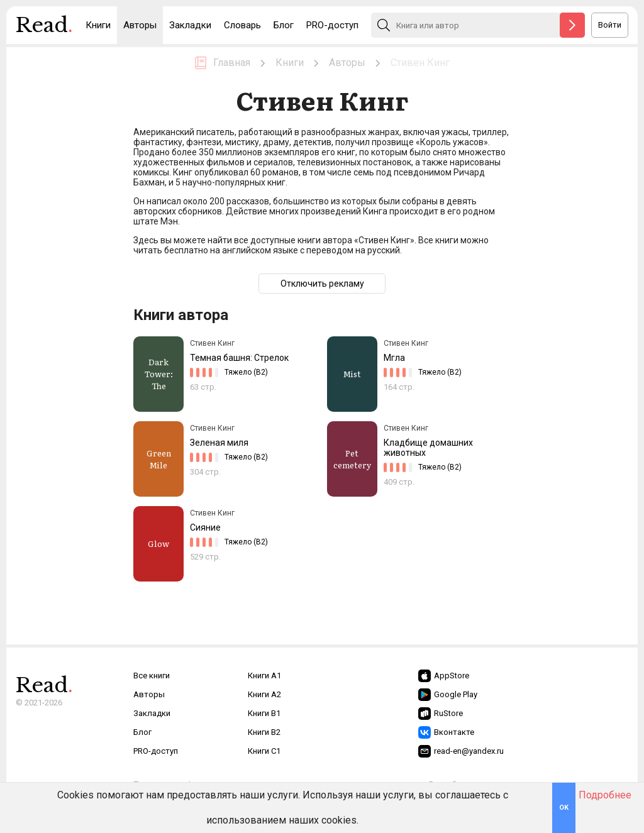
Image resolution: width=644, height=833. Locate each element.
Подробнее (605, 795)
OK (564, 808)
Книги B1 (264, 713)
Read (44, 28)
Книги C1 (264, 751)
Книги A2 (264, 694)
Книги (98, 25)
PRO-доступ (332, 25)
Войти (610, 25)
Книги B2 (264, 732)
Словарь (242, 25)
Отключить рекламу (322, 284)
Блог (284, 25)
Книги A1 (264, 676)
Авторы (140, 25)
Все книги (152, 676)
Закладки (190, 25)
